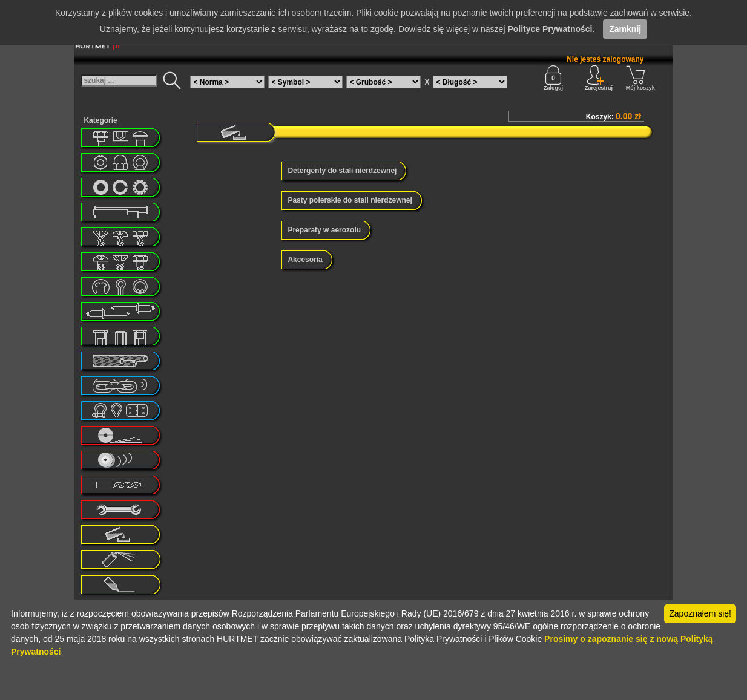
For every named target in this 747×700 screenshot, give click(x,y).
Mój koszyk (640, 78)
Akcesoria (305, 260)
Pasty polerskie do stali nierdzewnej (350, 200)
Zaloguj (553, 78)
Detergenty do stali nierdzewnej (342, 171)
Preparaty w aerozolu (324, 230)
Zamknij (625, 29)
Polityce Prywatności (550, 29)
